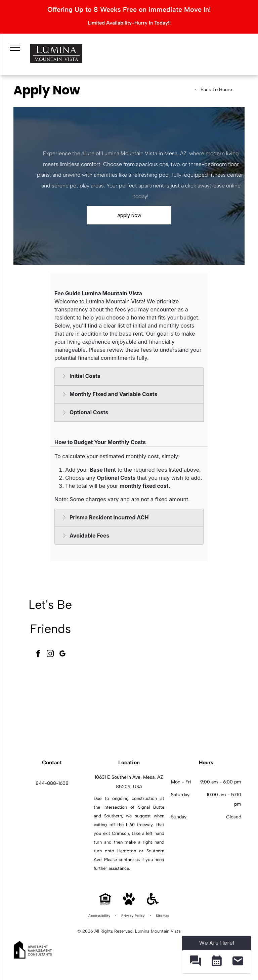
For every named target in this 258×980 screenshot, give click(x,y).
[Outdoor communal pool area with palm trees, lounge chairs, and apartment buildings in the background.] (132, 706)
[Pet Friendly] (129, 903)
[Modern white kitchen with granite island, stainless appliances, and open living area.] (207, 706)
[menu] (14, 46)
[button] (195, 962)
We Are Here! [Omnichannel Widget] (217, 943)
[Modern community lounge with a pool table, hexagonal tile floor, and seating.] (132, 631)
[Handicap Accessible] (153, 903)
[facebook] (38, 655)
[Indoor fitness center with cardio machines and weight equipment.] (207, 631)
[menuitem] (100, 916)
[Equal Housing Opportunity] (105, 903)
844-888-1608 (52, 783)
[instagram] (50, 655)
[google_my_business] (62, 655)
